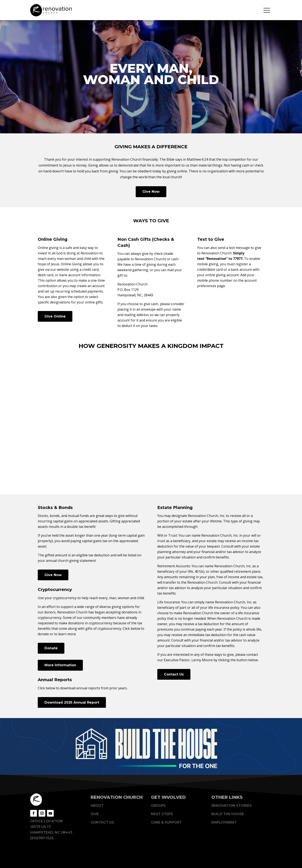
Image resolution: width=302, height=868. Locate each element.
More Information (60, 665)
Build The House (228, 814)
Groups (158, 806)
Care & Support (166, 822)
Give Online (55, 316)
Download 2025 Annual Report (72, 702)
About (97, 806)
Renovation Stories (232, 806)
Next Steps (162, 814)
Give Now (151, 192)
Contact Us (174, 674)
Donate (51, 648)
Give (95, 814)
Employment (224, 822)
